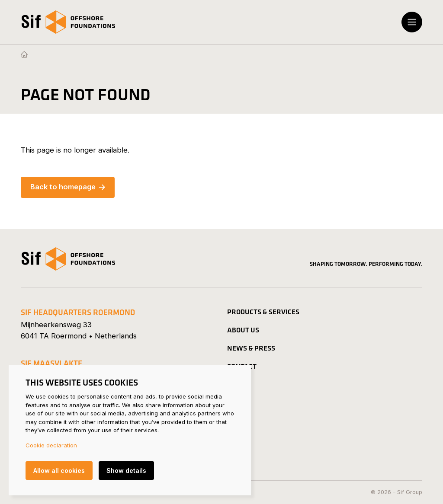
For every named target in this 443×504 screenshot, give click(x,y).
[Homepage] (24, 55)
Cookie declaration (51, 445)
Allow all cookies (59, 471)
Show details (126, 471)
